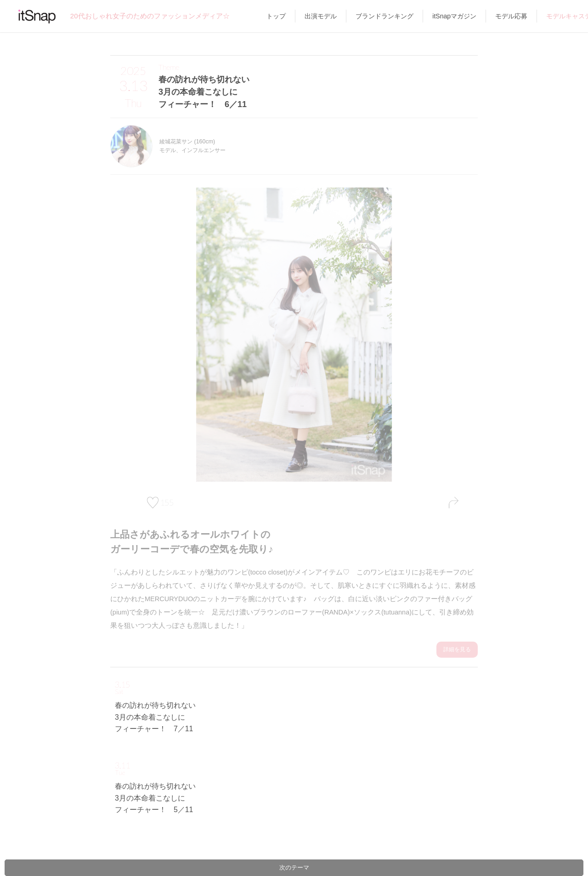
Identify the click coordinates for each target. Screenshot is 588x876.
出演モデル (321, 16)
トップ (276, 16)
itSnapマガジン (454, 16)
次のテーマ (294, 867)
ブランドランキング (384, 16)
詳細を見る (457, 649)
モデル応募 (511, 16)
